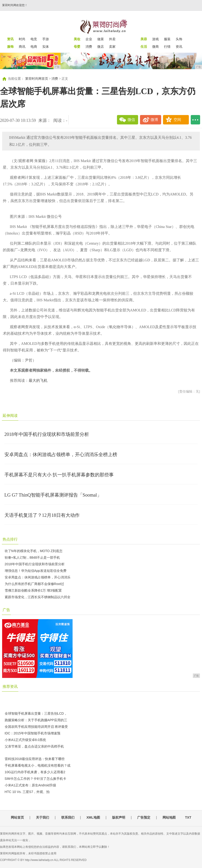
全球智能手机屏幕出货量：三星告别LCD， (36, 713)
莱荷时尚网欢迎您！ (15, 5)
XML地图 (93, 817)
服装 (167, 39)
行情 (167, 47)
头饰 (179, 39)
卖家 (112, 47)
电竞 (34, 39)
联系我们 (68, 817)
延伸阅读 (10, 416)
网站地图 (169, 817)
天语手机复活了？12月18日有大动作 (42, 515)
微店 (101, 47)
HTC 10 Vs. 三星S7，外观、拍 (27, 792)
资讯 (179, 47)
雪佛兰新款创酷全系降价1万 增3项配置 (33, 590)
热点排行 (10, 539)
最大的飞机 (38, 380)
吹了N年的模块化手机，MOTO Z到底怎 (34, 551)
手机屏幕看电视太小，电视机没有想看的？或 (38, 765)
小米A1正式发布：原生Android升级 (30, 785)
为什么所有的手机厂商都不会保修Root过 (35, 584)
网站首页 (17, 817)
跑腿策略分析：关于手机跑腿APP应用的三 (36, 720)
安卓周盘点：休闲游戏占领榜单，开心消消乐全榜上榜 (61, 454)
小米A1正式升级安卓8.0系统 (25, 740)
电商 (34, 47)
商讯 (22, 47)
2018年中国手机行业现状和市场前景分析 (47, 434)
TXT (188, 817)
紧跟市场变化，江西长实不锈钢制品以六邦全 (38, 597)
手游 (46, 39)
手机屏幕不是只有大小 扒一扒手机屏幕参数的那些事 (59, 475)
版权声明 (119, 817)
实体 (46, 47)
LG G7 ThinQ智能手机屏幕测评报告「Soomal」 (53, 495)
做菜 (101, 39)
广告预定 (144, 817)
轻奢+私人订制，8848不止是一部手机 (32, 557)
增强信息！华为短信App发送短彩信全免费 (36, 571)
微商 (155, 47)
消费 (89, 47)
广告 (6, 610)
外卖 (112, 39)
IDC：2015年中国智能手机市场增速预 (33, 733)
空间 (177, 120)
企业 (89, 39)
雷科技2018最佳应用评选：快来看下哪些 (35, 759)
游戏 (155, 39)
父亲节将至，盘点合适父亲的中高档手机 (34, 746)
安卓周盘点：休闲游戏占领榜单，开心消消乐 (38, 577)
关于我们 (43, 817)
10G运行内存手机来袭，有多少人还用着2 (35, 772)
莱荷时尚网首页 (37, 79)
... (195, 120)
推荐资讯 (10, 687)
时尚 (22, 39)
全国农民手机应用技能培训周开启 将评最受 (36, 727)
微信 (131, 120)
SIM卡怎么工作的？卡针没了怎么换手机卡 (36, 779)
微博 (154, 120)
